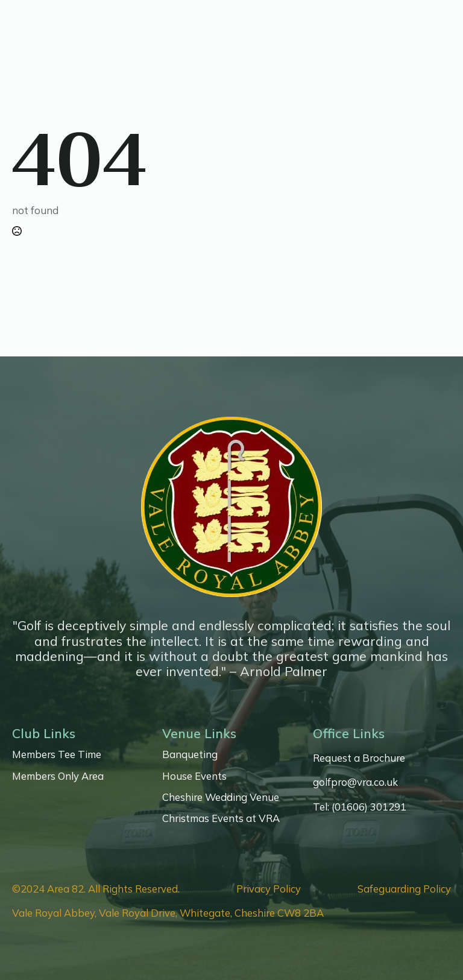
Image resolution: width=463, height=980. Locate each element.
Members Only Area (58, 776)
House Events (194, 776)
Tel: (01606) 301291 (360, 807)
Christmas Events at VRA (221, 818)
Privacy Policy (269, 889)
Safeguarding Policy (404, 889)
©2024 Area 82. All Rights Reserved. (96, 889)
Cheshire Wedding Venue (221, 797)
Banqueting (190, 754)
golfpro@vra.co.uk (355, 782)
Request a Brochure (359, 758)
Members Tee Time (57, 754)
